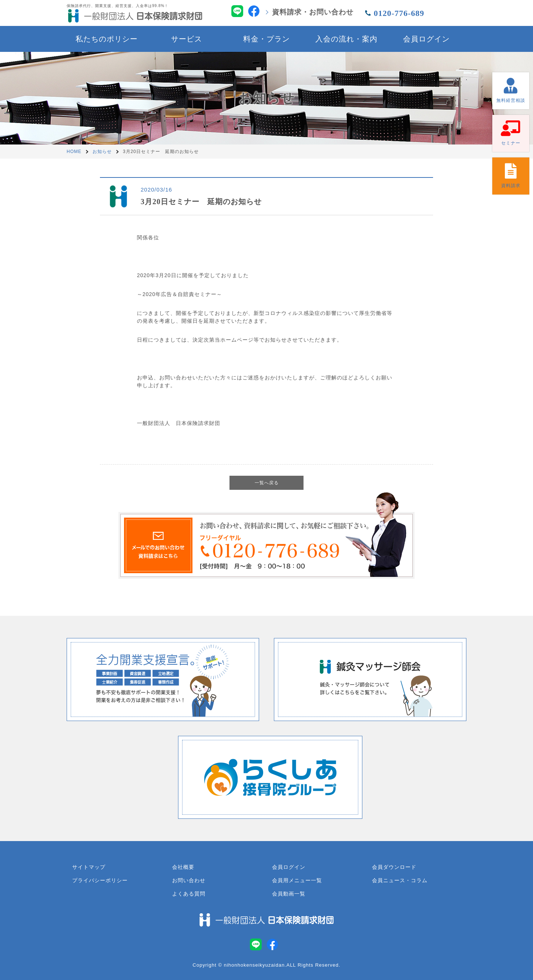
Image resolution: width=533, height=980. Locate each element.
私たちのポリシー (107, 39)
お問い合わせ (189, 880)
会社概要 (183, 867)
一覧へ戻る (267, 483)
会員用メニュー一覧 (297, 880)
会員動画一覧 (289, 894)
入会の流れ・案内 (346, 39)
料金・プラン (266, 39)
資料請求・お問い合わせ (313, 12)
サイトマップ (89, 867)
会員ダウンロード (394, 867)
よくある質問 (189, 894)
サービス (187, 39)
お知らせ (102, 152)
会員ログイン (426, 39)
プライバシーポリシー (100, 880)
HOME (74, 152)
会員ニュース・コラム (400, 880)
